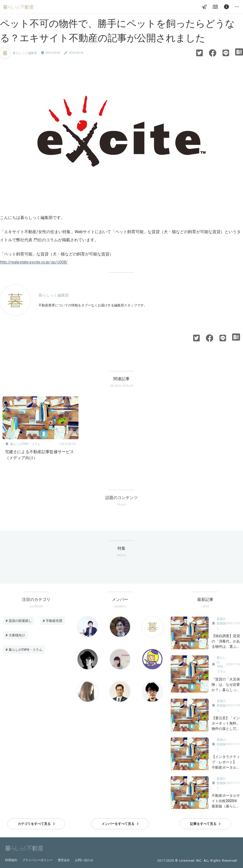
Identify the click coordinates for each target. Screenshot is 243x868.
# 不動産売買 (53, 621)
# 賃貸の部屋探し (19, 621)
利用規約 (11, 860)
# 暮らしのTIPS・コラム (24, 650)
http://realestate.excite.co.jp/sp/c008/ (34, 262)
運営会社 (64, 860)
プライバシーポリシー (37, 860)
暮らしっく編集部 (25, 53)
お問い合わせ (84, 860)
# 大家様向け (15, 635)
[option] (40, 430)
